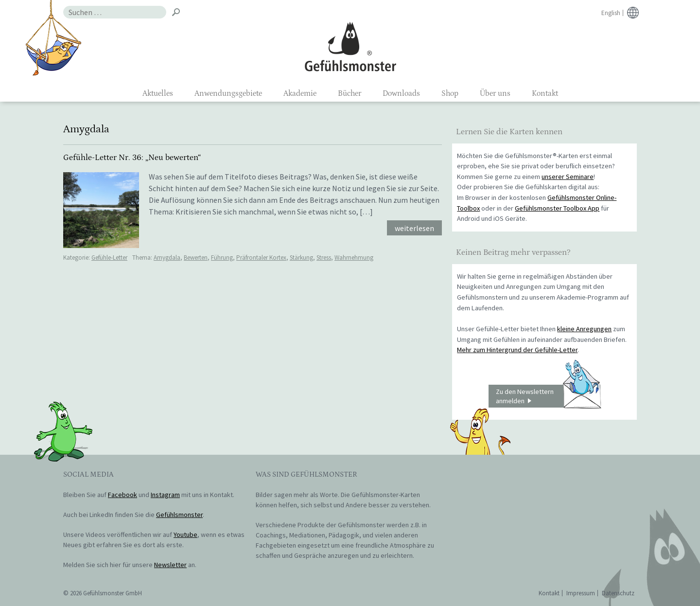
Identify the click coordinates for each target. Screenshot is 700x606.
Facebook (122, 495)
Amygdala (167, 258)
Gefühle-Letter (109, 258)
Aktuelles (158, 93)
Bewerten (196, 258)
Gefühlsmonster (350, 46)
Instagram (165, 495)
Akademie (300, 93)
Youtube (185, 535)
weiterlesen (414, 228)
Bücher (350, 93)
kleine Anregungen (584, 329)
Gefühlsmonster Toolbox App (557, 208)
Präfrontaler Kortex (261, 258)
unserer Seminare (568, 177)
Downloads (401, 93)
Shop (450, 93)
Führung (222, 258)
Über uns (495, 93)
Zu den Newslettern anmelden (548, 396)
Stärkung (301, 258)
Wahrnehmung (354, 258)
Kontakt (545, 93)
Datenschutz (618, 593)
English (611, 13)
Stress (324, 258)
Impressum (581, 593)
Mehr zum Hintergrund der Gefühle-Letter (517, 350)
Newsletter (170, 565)
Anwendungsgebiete (228, 93)
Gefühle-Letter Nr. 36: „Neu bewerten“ (132, 158)
